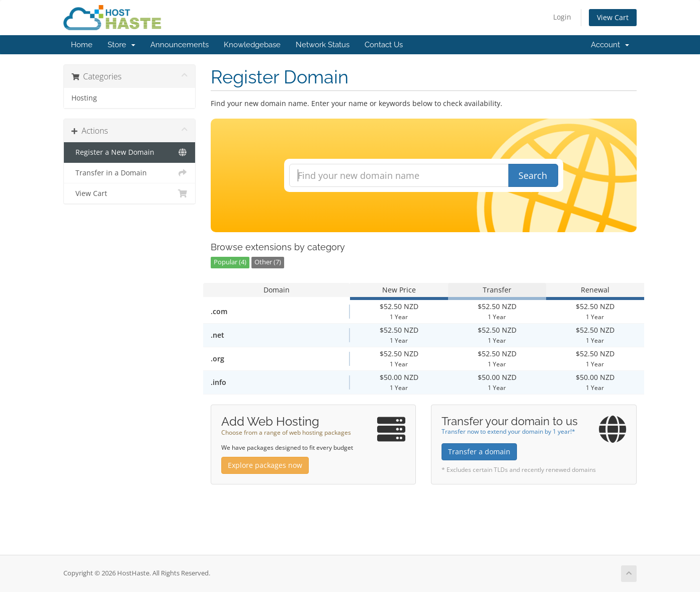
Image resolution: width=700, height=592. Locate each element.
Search (533, 175)
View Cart (613, 17)
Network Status (323, 45)
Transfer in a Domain (129, 173)
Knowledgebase (252, 45)
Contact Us (384, 45)
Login (562, 17)
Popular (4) (230, 262)
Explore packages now (265, 465)
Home (82, 45)
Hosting (84, 98)
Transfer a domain (479, 452)
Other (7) (268, 262)
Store (121, 45)
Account (610, 45)
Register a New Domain (129, 152)
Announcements (180, 45)
